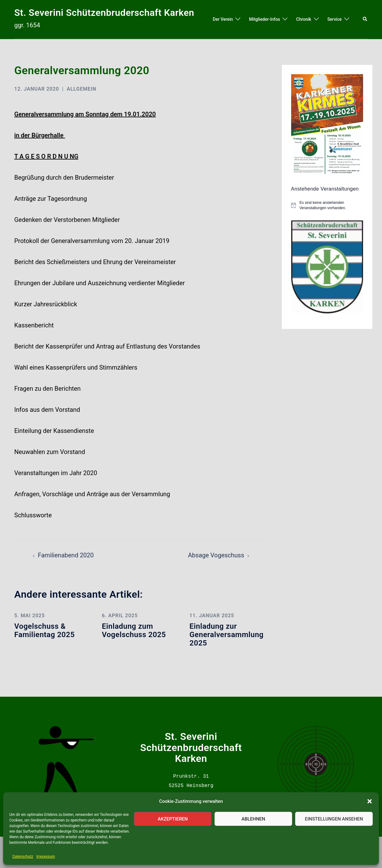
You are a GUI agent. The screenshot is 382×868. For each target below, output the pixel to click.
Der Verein (223, 19)
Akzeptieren (173, 819)
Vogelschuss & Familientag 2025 (44, 630)
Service (335, 19)
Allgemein (81, 89)
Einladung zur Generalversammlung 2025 (227, 634)
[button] (370, 801)
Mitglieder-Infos (264, 19)
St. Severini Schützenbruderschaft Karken (104, 13)
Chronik (304, 19)
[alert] (331, 205)
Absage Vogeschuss (216, 555)
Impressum (46, 857)
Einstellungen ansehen (334, 819)
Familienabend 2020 (66, 555)
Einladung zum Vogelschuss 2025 (134, 630)
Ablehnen (253, 819)
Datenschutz (23, 857)
